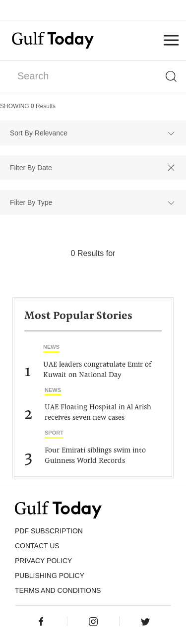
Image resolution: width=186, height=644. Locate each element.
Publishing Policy (50, 576)
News (51, 347)
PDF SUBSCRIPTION (49, 531)
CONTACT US (37, 546)
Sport (54, 433)
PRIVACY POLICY (43, 561)
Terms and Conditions (58, 590)
